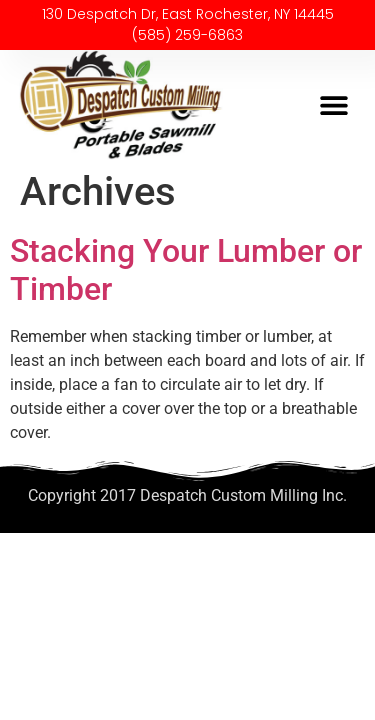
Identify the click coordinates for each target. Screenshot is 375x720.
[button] (333, 105)
